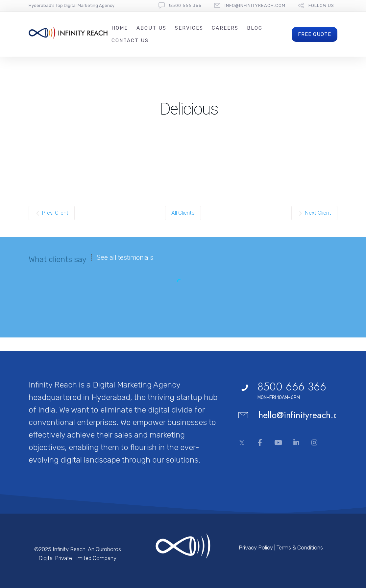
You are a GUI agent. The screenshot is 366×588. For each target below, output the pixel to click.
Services (189, 28)
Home (120, 28)
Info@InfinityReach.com (255, 5)
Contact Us (130, 40)
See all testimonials (125, 257)
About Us (151, 28)
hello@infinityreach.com (304, 415)
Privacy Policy (256, 548)
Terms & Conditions (300, 548)
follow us (321, 5)
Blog (255, 28)
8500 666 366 (185, 5)
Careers (225, 28)
